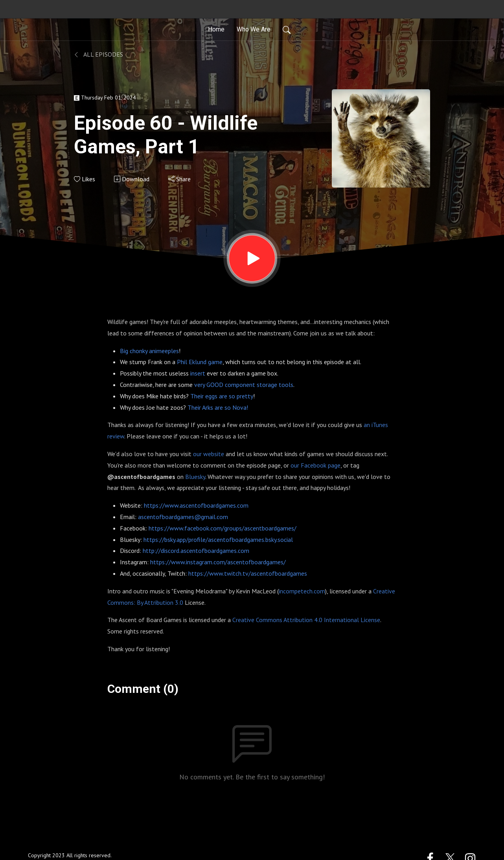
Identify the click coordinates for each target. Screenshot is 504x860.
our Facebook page (315, 465)
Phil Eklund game (200, 362)
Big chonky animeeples (149, 351)
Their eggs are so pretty (222, 396)
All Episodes (98, 54)
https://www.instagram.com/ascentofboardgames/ (218, 562)
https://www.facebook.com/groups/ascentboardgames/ (223, 528)
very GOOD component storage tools (244, 385)
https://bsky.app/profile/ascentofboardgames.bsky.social (218, 540)
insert (198, 373)
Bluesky (195, 477)
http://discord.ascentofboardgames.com (196, 551)
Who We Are (254, 29)
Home (216, 29)
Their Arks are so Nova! (218, 407)
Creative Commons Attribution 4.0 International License (306, 620)
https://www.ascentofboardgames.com (196, 505)
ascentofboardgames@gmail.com (183, 517)
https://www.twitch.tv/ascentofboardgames (248, 573)
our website (209, 454)
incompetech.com (302, 591)
